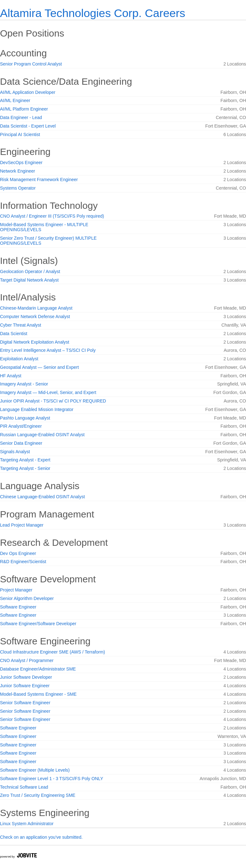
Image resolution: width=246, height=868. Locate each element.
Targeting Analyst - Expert (25, 460)
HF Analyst (11, 376)
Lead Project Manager (22, 525)
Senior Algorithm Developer (27, 598)
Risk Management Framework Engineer (39, 180)
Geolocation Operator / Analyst (30, 271)
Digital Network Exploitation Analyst (35, 342)
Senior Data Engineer (21, 443)
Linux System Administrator (27, 824)
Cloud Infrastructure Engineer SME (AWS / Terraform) (53, 652)
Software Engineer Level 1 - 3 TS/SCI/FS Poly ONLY (52, 779)
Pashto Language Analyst (25, 418)
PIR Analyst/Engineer (21, 426)
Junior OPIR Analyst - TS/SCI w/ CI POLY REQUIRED (53, 401)
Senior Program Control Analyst (31, 64)
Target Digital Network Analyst (29, 280)
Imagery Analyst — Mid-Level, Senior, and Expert (48, 392)
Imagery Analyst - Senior (24, 384)
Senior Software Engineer (25, 703)
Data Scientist (14, 334)
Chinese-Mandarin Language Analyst (36, 308)
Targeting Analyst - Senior (25, 468)
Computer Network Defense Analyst (35, 317)
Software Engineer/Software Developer (38, 624)
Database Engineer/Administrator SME (38, 669)
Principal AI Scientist (20, 134)
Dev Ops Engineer (18, 553)
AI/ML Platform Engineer (24, 109)
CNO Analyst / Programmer (27, 660)
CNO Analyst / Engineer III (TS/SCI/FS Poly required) (52, 216)
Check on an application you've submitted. (41, 837)
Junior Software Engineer (25, 686)
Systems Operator (18, 188)
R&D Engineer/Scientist (23, 562)
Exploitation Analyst (19, 359)
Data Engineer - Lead (21, 117)
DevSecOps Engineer (21, 163)
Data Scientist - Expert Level (28, 126)
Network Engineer (18, 171)
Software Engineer (18, 607)
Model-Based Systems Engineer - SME (38, 694)
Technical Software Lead (24, 787)
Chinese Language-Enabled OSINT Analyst (42, 497)
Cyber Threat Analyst (20, 325)
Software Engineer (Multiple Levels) (35, 770)
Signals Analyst (15, 452)
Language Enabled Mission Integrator (37, 409)
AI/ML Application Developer (28, 92)
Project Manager (16, 590)
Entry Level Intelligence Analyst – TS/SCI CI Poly (48, 350)
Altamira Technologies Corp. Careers (93, 13)
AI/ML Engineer (15, 100)
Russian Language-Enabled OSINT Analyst (42, 435)
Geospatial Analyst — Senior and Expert (39, 367)
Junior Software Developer (26, 677)
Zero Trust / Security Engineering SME (38, 795)
